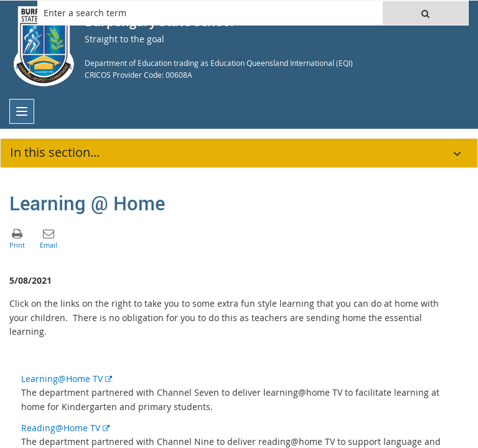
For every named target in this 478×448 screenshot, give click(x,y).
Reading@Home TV (65, 428)
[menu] (22, 111)
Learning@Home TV (67, 379)
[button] (425, 13)
